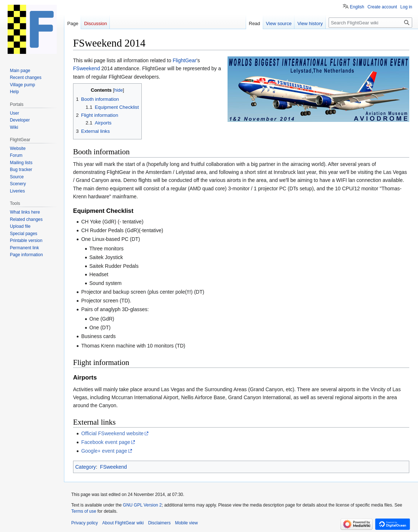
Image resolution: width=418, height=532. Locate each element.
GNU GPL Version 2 (142, 505)
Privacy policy (85, 523)
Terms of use (84, 511)
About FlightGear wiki (123, 523)
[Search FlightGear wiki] (370, 23)
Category (86, 467)
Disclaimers (159, 523)
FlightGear (184, 60)
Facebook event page (106, 442)
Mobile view (186, 523)
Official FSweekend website (112, 433)
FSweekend (87, 68)
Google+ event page (104, 451)
